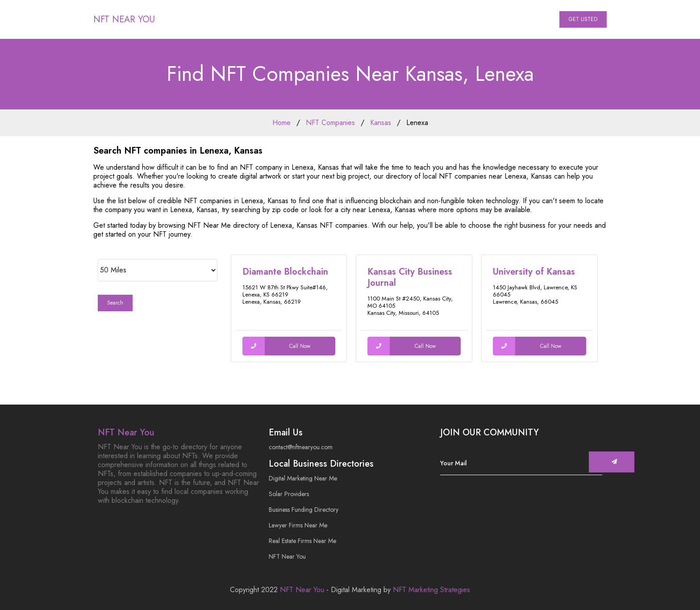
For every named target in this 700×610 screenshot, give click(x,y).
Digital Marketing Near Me (303, 478)
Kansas (381, 123)
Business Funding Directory (304, 510)
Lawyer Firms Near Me (298, 525)
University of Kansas (534, 272)
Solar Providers (289, 494)
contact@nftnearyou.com (301, 447)
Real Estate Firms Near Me (302, 541)
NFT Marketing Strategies (431, 590)
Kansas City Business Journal (410, 277)
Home (281, 123)
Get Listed (583, 19)
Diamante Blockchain (285, 272)
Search (115, 303)
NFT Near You (124, 19)
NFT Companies (330, 123)
